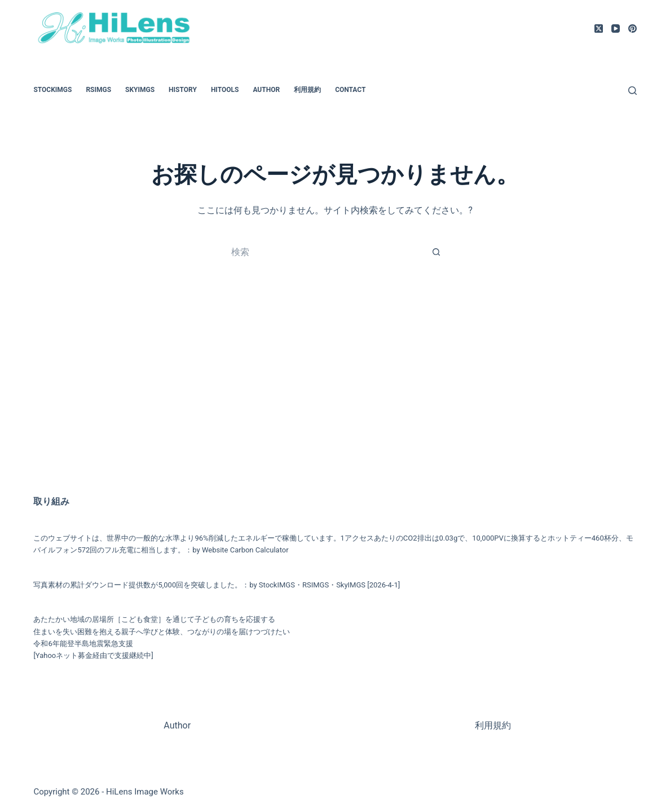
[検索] (632, 91)
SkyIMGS (140, 90)
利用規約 (307, 90)
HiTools (225, 90)
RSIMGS (98, 90)
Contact (350, 90)
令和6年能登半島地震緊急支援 (83, 644)
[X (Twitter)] (599, 28)
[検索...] (324, 252)
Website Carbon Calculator (245, 550)
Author (266, 90)
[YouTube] (616, 28)
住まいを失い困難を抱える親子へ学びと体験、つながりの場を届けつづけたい (162, 632)
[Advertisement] (335, 393)
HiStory (183, 90)
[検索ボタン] (437, 252)
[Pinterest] (632, 28)
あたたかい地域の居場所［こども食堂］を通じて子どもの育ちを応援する (154, 619)
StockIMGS (52, 90)
